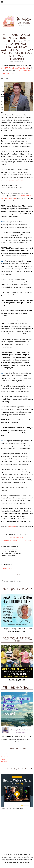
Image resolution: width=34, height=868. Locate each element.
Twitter (3, 759)
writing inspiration (8, 556)
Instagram (4, 757)
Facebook (4, 754)
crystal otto (6, 551)
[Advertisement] (17, 832)
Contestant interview (9, 549)
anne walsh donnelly (10, 547)
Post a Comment (6, 568)
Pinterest (4, 762)
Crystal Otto (12, 527)
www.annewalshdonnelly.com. (13, 180)
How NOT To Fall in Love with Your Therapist (15, 68)
